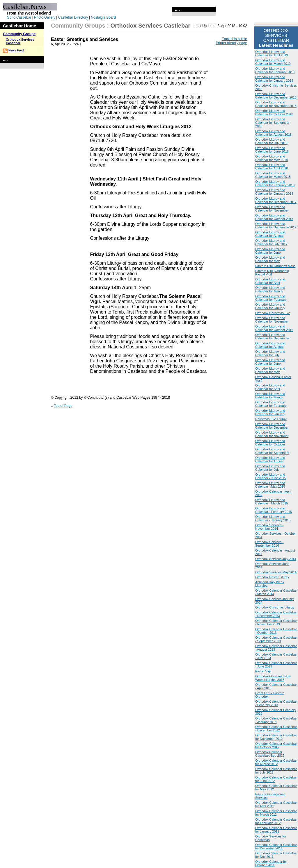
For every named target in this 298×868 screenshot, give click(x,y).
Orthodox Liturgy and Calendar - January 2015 (273, 518)
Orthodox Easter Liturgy (272, 577)
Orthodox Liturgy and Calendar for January (270, 306)
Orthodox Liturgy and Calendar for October (270, 443)
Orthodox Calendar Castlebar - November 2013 (276, 622)
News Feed (16, 50)
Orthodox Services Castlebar (20, 41)
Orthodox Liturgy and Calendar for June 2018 (272, 150)
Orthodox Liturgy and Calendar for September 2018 (272, 123)
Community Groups (19, 34)
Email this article (234, 39)
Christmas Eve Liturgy (271, 419)
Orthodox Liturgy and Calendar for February (271, 298)
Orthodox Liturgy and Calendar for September (272, 337)
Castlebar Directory (73, 17)
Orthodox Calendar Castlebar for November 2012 (276, 737)
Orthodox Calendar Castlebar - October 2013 (276, 631)
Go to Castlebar (19, 17)
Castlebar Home (19, 26)
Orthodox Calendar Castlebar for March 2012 (276, 813)
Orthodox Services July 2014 (276, 559)
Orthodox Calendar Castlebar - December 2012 (276, 729)
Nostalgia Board (103, 17)
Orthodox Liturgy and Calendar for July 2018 (271, 141)
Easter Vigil (263, 671)
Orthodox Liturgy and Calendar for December (272, 426)
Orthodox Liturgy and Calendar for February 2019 (275, 70)
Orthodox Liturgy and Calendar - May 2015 (270, 485)
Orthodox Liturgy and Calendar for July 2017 (271, 242)
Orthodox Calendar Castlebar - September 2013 (276, 639)
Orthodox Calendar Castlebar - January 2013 (276, 720)
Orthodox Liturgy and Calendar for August (270, 234)
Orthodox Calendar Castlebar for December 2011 (276, 846)
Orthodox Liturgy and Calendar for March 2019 (273, 62)
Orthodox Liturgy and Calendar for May (270, 259)
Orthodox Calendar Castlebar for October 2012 (276, 745)
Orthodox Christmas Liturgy (275, 607)
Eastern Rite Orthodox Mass (275, 266)
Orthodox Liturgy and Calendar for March (270, 289)
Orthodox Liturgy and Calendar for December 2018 (276, 96)
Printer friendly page (232, 43)
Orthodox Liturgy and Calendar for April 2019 (272, 53)
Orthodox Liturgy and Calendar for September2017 (276, 225)
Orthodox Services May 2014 (276, 572)
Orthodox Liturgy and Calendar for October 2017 (274, 217)
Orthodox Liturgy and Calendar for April (270, 281)
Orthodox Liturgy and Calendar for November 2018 (276, 104)
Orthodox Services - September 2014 (269, 544)
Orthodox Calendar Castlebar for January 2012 (276, 830)
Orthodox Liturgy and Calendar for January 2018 (274, 192)
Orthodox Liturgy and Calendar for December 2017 (276, 200)
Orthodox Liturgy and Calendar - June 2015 (271, 476)
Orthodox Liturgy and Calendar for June (270, 251)
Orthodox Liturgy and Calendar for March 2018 (273, 175)
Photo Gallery (45, 17)
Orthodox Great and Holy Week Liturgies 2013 (273, 678)
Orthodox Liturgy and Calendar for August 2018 (273, 133)
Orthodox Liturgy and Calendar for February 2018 (275, 183)
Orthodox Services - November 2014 (269, 527)
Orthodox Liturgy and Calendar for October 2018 (274, 112)
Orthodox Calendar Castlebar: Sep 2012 (270, 754)
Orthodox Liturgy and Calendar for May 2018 (272, 158)
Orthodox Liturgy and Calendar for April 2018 (272, 167)
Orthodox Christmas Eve (273, 313)
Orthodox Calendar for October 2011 (271, 863)
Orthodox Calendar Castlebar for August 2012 (276, 762)
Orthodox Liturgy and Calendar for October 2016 (274, 328)
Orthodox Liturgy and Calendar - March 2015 (272, 502)
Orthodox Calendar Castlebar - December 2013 (276, 614)
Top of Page (63, 406)
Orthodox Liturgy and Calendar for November (272, 209)
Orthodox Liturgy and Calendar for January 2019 (274, 79)
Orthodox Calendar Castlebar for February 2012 (276, 821)
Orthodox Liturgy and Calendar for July (270, 353)
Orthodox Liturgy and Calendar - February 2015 (274, 510)
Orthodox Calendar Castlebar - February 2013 (276, 703)
